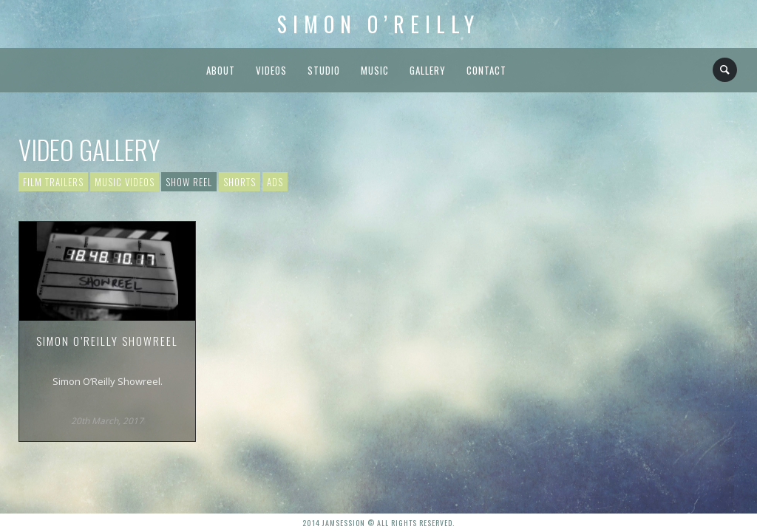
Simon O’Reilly (378, 24)
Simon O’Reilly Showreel (107, 341)
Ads (275, 182)
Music (375, 70)
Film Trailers (53, 182)
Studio (324, 70)
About (221, 70)
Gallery (428, 70)
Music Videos (125, 182)
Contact (486, 70)
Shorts (240, 182)
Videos (271, 70)
